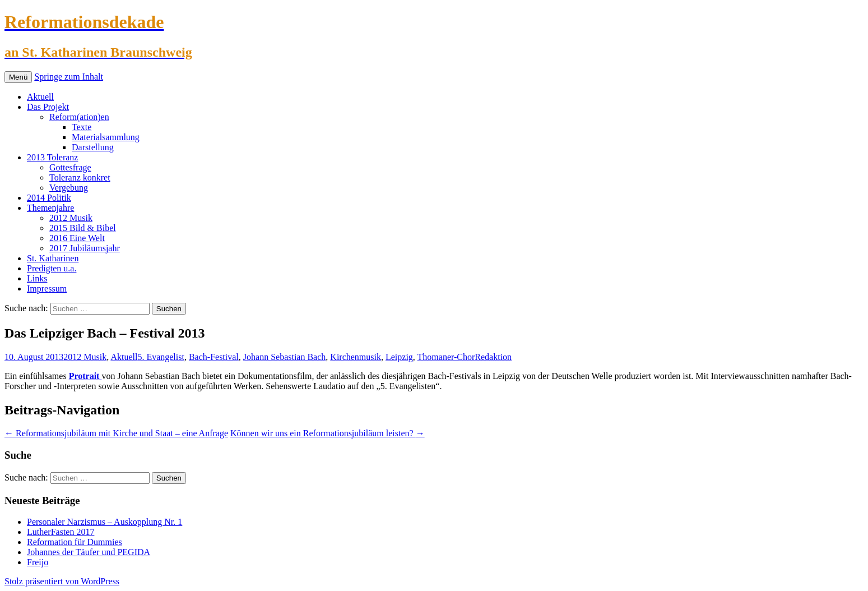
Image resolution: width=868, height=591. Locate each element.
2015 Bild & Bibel (83, 228)
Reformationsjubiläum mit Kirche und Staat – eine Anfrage (116, 433)
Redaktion (493, 357)
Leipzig (399, 357)
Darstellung (93, 147)
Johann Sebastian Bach (285, 357)
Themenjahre (50, 208)
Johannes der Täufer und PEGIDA (89, 552)
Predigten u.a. (52, 268)
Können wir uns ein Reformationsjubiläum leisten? (328, 433)
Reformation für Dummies (75, 542)
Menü (18, 77)
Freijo (38, 562)
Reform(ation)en (79, 117)
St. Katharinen (53, 258)
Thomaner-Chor (446, 357)
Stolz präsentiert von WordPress (62, 581)
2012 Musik (71, 218)
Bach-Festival (214, 357)
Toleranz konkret (80, 177)
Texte (82, 127)
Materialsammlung (106, 137)
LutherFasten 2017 (61, 532)
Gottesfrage (70, 167)
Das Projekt (48, 107)
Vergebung (69, 188)
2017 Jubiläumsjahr (85, 248)
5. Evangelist (161, 357)
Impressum (47, 288)
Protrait (85, 376)
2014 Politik (49, 198)
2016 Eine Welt (77, 238)
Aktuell (40, 97)
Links (37, 278)
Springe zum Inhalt (69, 77)
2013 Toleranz (52, 157)
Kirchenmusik (356, 357)
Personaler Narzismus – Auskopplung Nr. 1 (105, 522)
